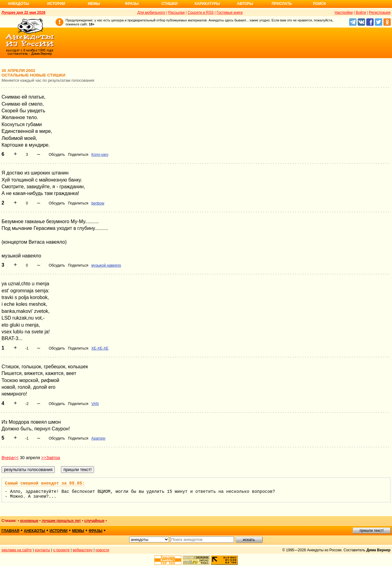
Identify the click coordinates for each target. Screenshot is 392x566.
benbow (98, 203)
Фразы (132, 4)
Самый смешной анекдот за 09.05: (45, 483)
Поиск (320, 4)
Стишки (169, 4)
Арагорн (98, 438)
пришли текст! (372, 530)
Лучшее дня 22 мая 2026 (23, 13)
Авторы (245, 4)
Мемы (94, 4)
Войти (361, 13)
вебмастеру (83, 550)
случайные (94, 521)
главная (10, 531)
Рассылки (176, 13)
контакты (43, 550)
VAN (95, 404)
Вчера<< (10, 458)
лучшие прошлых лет (61, 521)
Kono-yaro (100, 155)
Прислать (282, 4)
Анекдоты (18, 4)
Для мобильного (151, 13)
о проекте (62, 550)
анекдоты (35, 531)
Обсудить (57, 155)
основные (29, 521)
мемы (78, 531)
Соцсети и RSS (201, 13)
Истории (56, 4)
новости (102, 550)
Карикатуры (207, 4)
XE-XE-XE (100, 348)
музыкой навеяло (106, 265)
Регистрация (380, 13)
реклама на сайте (17, 550)
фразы (95, 531)
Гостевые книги (230, 13)
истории (59, 531)
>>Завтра (51, 458)
